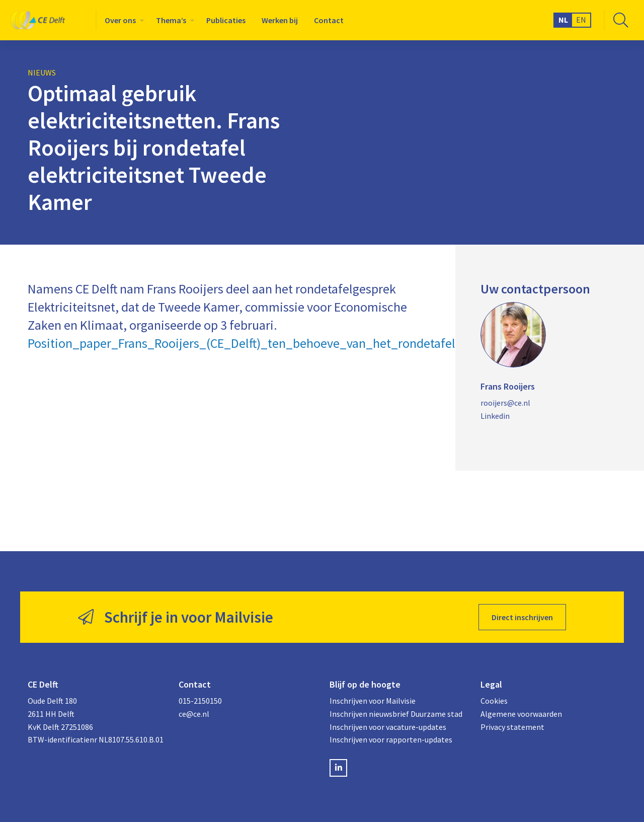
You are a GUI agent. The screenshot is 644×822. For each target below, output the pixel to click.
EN (581, 20)
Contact (329, 20)
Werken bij (280, 20)
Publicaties (226, 20)
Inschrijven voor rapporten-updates (391, 739)
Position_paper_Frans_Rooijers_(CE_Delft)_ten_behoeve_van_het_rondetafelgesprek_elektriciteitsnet (310, 343)
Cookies (494, 701)
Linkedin (495, 416)
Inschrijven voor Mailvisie (373, 701)
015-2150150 (200, 701)
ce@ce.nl (194, 714)
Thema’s (171, 20)
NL (563, 20)
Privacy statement (512, 727)
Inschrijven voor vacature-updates (388, 727)
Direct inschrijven (522, 617)
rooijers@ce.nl (505, 403)
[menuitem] (122, 20)
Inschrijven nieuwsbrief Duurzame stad (396, 714)
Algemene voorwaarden (521, 714)
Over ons (120, 20)
